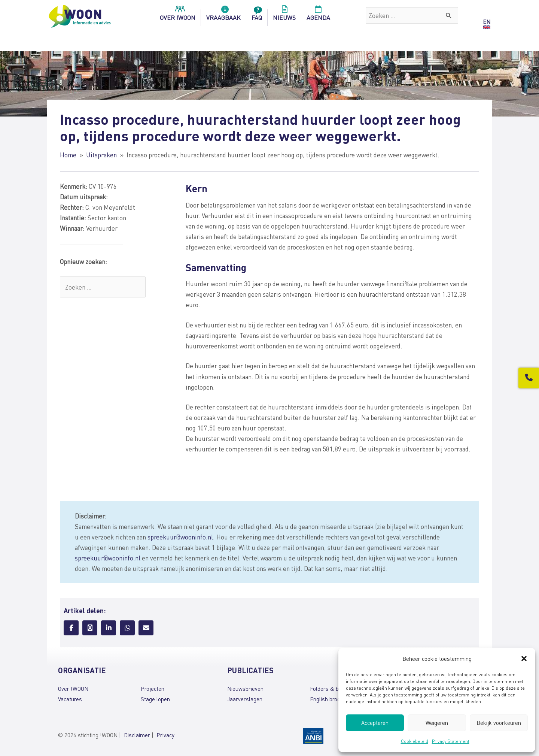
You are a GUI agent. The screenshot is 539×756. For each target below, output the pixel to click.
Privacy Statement (451, 741)
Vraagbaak (223, 15)
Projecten (153, 689)
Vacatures (70, 699)
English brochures (332, 699)
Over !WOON (73, 689)
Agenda (318, 15)
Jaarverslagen (245, 699)
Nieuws (284, 15)
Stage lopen (155, 699)
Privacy (165, 735)
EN (487, 22)
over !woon (178, 15)
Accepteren (375, 723)
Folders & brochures (335, 689)
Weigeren (437, 723)
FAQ (257, 15)
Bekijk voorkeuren (499, 723)
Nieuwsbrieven (245, 689)
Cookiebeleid (415, 741)
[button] (524, 659)
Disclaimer (137, 735)
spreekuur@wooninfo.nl (180, 537)
